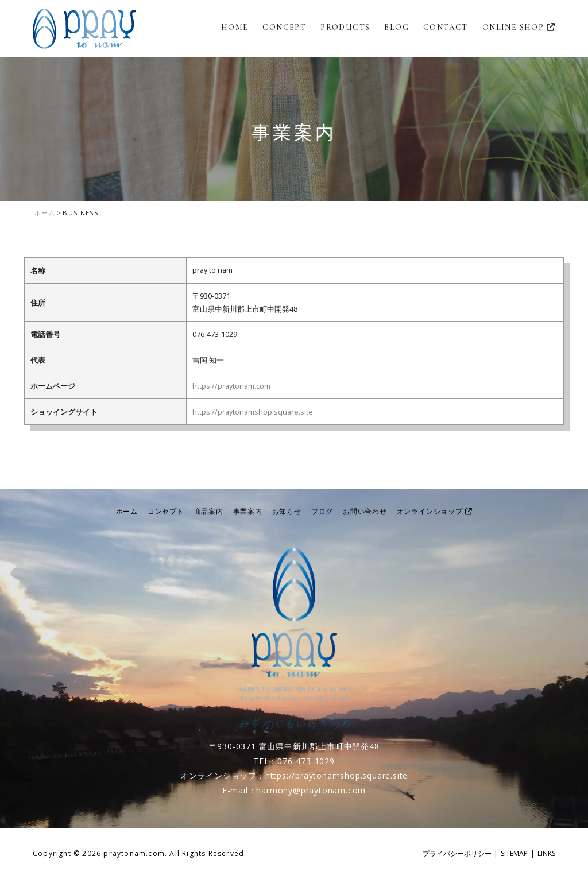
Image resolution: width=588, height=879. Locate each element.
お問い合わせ (365, 511)
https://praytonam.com (231, 386)
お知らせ (287, 511)
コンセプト (166, 511)
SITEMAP (514, 853)
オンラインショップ (435, 511)
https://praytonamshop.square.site (253, 412)
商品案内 (209, 511)
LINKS (546, 853)
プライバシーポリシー (457, 853)
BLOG (396, 27)
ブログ (322, 511)
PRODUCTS (345, 27)
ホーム (127, 511)
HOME (235, 27)
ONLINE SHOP (519, 27)
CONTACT (446, 27)
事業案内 (248, 511)
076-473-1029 (306, 761)
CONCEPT (284, 27)
